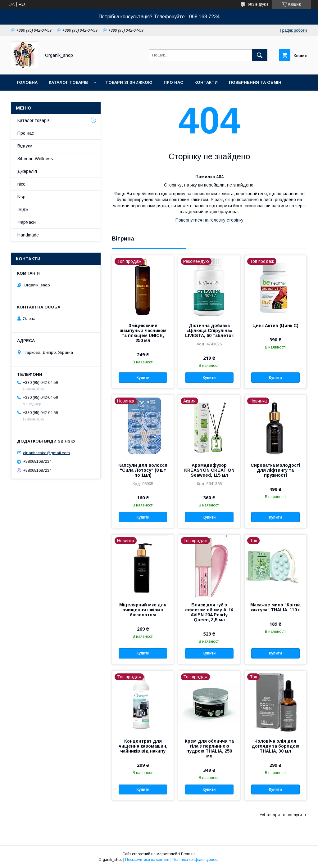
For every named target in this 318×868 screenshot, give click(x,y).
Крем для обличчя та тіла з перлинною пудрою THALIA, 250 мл (209, 749)
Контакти (206, 82)
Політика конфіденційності (196, 860)
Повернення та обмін (255, 82)
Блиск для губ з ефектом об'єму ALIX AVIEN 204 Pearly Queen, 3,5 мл (209, 612)
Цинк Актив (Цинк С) (275, 326)
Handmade (28, 235)
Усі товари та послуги (281, 815)
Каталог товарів (68, 82)
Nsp (21, 197)
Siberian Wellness (35, 159)
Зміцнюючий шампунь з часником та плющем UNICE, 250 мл (143, 333)
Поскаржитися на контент (147, 860)
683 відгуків (258, 4)
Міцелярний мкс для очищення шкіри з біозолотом (143, 610)
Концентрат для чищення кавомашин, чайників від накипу (143, 746)
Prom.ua (188, 854)
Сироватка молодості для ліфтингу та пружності (275, 470)
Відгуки (25, 146)
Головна (27, 82)
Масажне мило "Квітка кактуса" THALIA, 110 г (275, 607)
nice (21, 184)
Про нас (173, 82)
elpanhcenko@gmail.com (46, 453)
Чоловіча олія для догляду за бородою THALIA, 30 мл (275, 746)
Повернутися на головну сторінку (209, 220)
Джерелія (27, 171)
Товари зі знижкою (129, 82)
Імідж (23, 209)
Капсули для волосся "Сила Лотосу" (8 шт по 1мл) (143, 470)
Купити (143, 378)
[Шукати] (260, 55)
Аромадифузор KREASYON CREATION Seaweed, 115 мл (209, 470)
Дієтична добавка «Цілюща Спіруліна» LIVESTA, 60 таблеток (209, 331)
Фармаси (27, 222)
